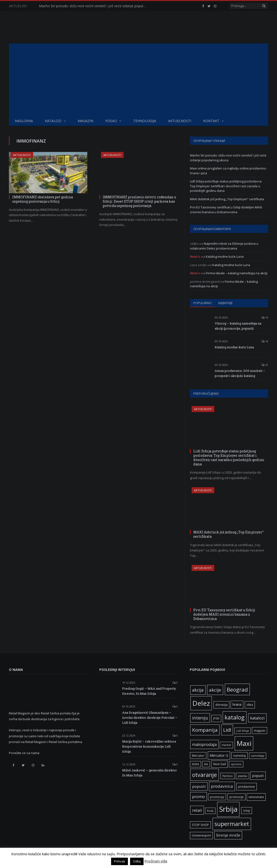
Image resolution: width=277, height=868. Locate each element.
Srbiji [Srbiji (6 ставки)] (247, 811)
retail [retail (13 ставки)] (197, 810)
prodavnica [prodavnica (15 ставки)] (222, 786)
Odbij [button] (137, 861)
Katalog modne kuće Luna (225, 256)
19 (265, 317)
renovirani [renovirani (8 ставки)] (256, 797)
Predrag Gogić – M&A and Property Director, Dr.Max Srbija (149, 691)
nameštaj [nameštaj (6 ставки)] (239, 756)
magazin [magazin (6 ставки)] (260, 731)
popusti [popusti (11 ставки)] (199, 786)
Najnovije (226, 303)
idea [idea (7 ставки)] (250, 705)
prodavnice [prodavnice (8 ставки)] (247, 787)
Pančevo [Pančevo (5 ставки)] (228, 776)
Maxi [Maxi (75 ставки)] (244, 743)
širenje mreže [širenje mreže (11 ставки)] (228, 835)
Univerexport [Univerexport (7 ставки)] (201, 835)
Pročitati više (156, 861)
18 (265, 341)
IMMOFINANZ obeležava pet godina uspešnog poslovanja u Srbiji (43, 199)
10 (265, 365)
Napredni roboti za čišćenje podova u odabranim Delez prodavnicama (224, 246)
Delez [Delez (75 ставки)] (201, 703)
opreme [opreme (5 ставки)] (236, 764)
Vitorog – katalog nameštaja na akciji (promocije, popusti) (238, 326)
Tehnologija (145, 121)
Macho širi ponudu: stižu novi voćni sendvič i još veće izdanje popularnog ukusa (94, 6)
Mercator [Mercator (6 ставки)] (198, 756)
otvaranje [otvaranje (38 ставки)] (205, 775)
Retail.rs (195, 256)
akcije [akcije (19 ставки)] (215, 690)
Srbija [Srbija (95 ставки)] (228, 809)
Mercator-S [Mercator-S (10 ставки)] (219, 755)
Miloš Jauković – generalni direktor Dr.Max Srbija (150, 773)
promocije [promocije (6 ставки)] (236, 797)
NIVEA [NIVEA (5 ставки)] (195, 764)
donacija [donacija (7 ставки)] (221, 705)
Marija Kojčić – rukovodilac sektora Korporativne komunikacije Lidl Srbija (149, 746)
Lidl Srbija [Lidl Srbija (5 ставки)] (243, 731)
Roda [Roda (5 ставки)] (210, 811)
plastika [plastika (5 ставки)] (242, 776)
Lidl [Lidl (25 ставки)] (227, 730)
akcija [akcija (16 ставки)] (198, 690)
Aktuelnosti (180, 121)
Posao (111, 121)
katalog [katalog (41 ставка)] (235, 717)
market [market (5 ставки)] (226, 745)
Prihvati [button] (120, 861)
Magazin (85, 121)
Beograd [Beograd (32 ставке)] (237, 689)
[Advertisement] (138, 80)
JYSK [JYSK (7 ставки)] (216, 718)
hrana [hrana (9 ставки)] (237, 704)
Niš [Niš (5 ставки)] (206, 764)
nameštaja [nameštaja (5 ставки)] (258, 756)
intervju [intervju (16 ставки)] (200, 718)
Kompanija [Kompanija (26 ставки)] (205, 730)
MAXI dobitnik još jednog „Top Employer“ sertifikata (227, 199)
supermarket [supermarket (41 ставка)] (232, 824)
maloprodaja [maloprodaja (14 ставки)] (204, 744)
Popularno (202, 303)
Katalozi (53, 121)
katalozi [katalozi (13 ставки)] (257, 718)
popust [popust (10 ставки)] (258, 775)
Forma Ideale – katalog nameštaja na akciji (237, 273)
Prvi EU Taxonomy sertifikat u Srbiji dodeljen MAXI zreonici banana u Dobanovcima (226, 210)
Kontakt (211, 121)
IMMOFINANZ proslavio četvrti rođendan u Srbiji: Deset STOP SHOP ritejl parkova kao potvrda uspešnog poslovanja (139, 201)
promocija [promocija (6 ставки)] (217, 797)
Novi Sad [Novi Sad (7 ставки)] (220, 764)
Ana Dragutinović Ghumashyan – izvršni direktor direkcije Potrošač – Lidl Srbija (150, 718)
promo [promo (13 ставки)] (198, 796)
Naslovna (24, 121)
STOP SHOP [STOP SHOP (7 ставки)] (200, 825)
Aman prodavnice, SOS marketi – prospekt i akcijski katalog (240, 373)
